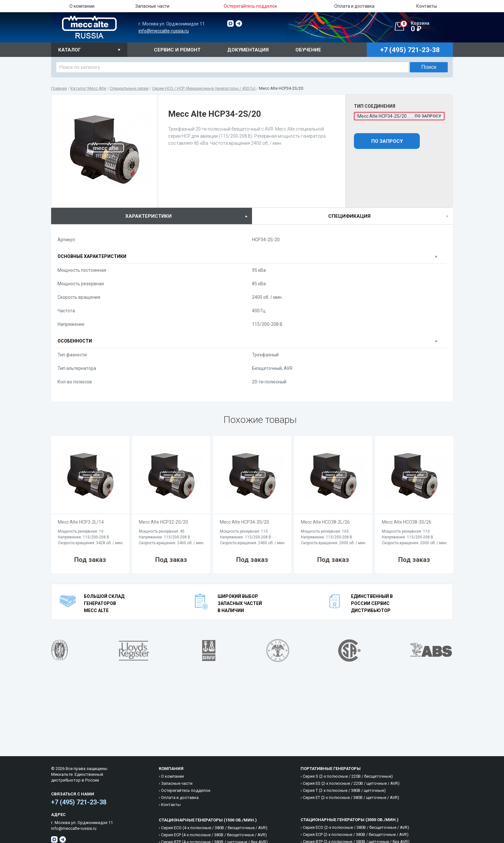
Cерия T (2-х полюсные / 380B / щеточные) (344, 790)
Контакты (427, 6)
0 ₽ (427, 27)
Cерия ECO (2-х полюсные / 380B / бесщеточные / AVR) (356, 827)
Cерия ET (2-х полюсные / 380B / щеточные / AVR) (351, 797)
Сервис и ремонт (177, 50)
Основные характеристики (92, 256)
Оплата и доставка (354, 6)
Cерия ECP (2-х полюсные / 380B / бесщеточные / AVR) (356, 834)
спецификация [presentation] (349, 216)
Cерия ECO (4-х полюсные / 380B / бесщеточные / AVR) (214, 828)
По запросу (387, 141)
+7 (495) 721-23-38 (79, 802)
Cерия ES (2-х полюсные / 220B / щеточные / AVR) (351, 783)
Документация (248, 50)
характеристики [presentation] (148, 216)
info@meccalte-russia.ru (164, 31)
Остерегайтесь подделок (186, 790)
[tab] (152, 216)
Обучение (308, 50)
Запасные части (152, 6)
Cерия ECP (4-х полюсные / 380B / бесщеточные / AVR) (214, 835)
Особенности (75, 341)
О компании (82, 6)
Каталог (70, 50)
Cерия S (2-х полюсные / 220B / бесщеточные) (348, 776)
